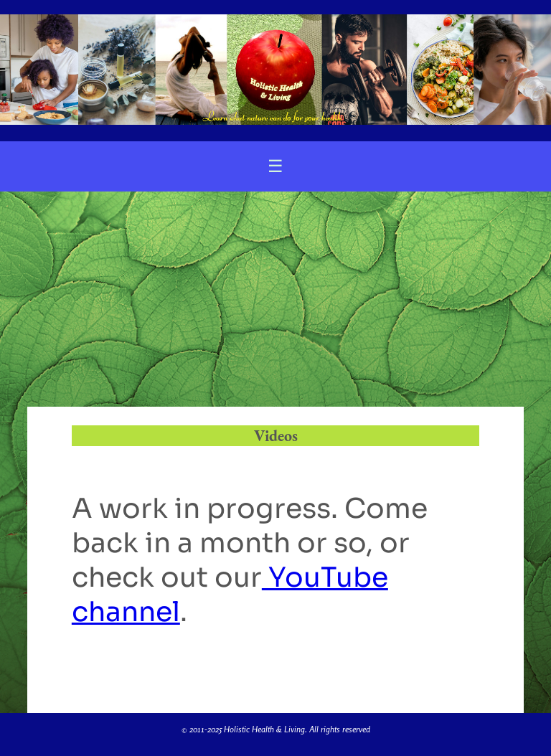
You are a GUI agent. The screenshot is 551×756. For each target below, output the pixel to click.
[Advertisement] (275, 299)
